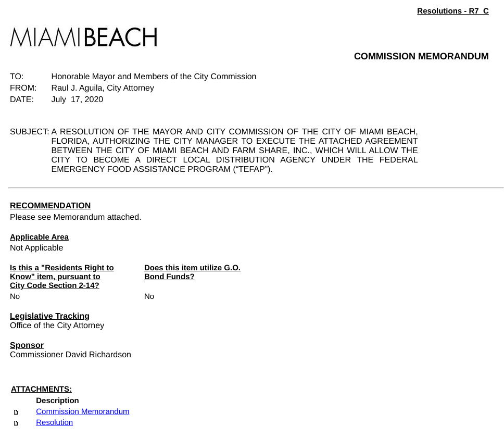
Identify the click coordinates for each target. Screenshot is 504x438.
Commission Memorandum (83, 412)
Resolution (54, 423)
